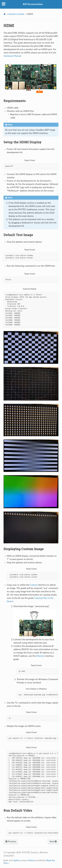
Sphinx (17, 860)
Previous (11, 842)
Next (53, 842)
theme (31, 860)
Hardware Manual (12, 56)
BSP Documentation (33, 4)
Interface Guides (16, 14)
